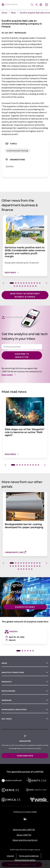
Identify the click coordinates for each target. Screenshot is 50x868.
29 (32, 569)
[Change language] (41, 5)
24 (18, 569)
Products (7, 682)
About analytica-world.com (25, 840)
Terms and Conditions (29, 856)
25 (21, 569)
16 (25, 286)
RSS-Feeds (7, 719)
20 (36, 286)
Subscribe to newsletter (22, 355)
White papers (8, 691)
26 (24, 569)
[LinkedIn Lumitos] (25, 819)
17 (28, 286)
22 (37, 566)
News (4, 663)
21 (34, 566)
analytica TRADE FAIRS (13, 672)
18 (30, 286)
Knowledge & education (14, 710)
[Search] (32, 5)
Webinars (7, 700)
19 (33, 286)
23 (40, 566)
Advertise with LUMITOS (24, 830)
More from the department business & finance (25, 295)
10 (37, 283)
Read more (9, 375)
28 (29, 569)
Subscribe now (25, 756)
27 (26, 569)
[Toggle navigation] (47, 5)
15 (22, 286)
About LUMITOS (24, 835)
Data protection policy (25, 860)
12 (14, 286)
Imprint (10, 856)
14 (20, 286)
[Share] (36, 5)
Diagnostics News (25, 607)
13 (17, 286)
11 (40, 283)
